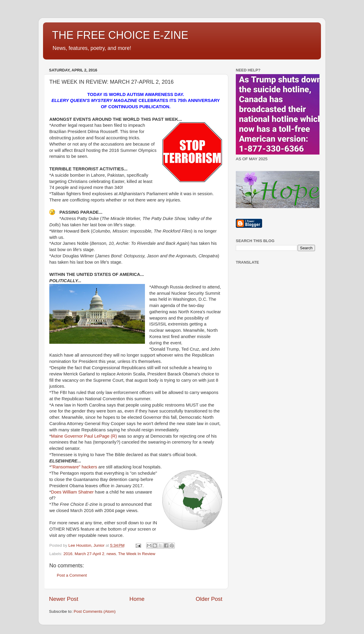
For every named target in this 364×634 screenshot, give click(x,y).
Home (137, 599)
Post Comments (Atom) (95, 611)
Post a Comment (72, 575)
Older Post (209, 599)
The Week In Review (137, 554)
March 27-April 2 (90, 554)
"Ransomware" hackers (75, 467)
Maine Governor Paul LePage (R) (85, 436)
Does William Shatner (72, 492)
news (111, 554)
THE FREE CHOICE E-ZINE (120, 35)
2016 (68, 554)
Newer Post (64, 599)
